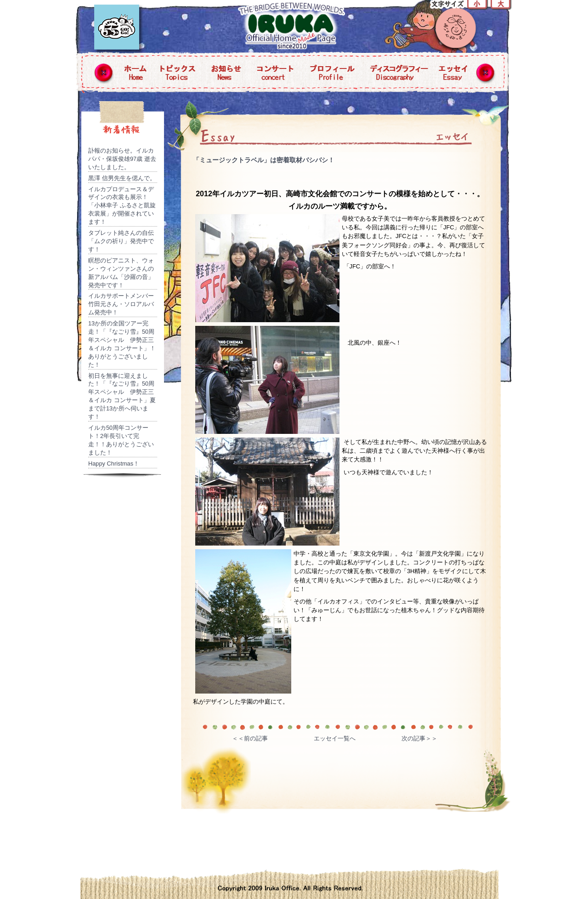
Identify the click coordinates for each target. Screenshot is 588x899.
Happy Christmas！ (114, 464)
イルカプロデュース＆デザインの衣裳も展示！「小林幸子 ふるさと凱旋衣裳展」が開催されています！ (122, 206)
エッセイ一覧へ (335, 738)
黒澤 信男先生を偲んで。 (122, 178)
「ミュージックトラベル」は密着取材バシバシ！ (264, 160)
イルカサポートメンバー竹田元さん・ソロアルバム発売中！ (121, 304)
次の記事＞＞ (419, 738)
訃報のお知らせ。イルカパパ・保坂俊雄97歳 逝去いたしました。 (122, 159)
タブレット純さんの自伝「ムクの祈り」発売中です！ (121, 241)
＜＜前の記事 (250, 738)
